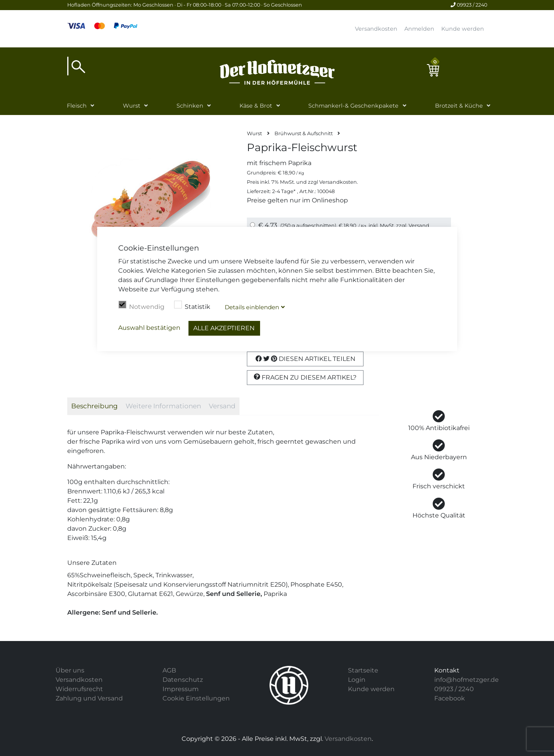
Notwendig (141, 306)
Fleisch (77, 106)
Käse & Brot (256, 106)
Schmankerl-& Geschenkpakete (353, 106)
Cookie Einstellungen (196, 698)
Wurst (132, 106)
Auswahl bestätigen (149, 328)
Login (357, 680)
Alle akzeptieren (224, 328)
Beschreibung (94, 406)
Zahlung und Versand (89, 698)
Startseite (363, 670)
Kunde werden (463, 29)
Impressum (181, 689)
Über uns (70, 670)
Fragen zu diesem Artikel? (305, 377)
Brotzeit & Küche (459, 106)
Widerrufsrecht (79, 689)
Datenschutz (183, 680)
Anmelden (419, 29)
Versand (419, 226)
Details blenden (252, 307)
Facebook (450, 698)
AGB (169, 670)
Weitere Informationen (163, 406)
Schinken (190, 106)
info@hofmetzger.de (467, 680)
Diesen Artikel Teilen (305, 359)
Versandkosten (376, 29)
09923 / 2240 (469, 5)
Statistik (192, 306)
